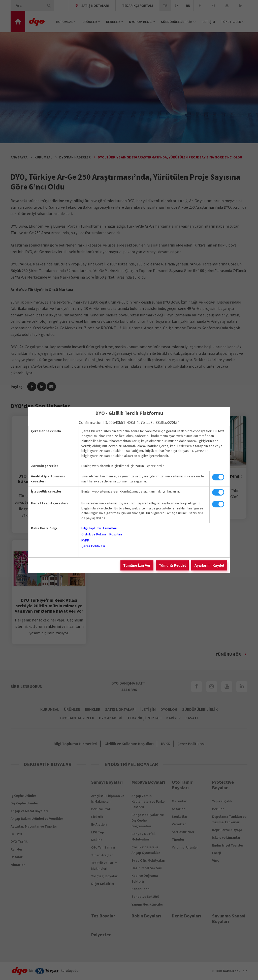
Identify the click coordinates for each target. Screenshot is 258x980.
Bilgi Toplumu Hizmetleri (99, 528)
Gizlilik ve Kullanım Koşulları (102, 534)
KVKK (85, 540)
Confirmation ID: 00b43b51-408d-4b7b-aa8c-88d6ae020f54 (129, 422)
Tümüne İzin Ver (137, 565)
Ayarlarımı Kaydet (209, 565)
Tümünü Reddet (172, 565)
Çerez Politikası (93, 546)
